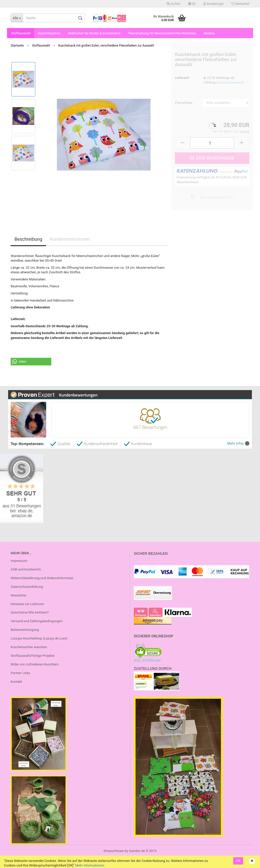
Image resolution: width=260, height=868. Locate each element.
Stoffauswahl (21, 33)
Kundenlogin (213, 4)
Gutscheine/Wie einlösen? (30, 612)
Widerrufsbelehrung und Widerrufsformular (42, 578)
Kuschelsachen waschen (29, 647)
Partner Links (20, 673)
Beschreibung (28, 239)
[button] (31, 362)
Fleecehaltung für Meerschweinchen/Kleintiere (162, 33)
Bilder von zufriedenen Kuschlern (35, 664)
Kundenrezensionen (70, 239)
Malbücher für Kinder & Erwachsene (94, 33)
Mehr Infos (238, 443)
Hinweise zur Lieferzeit (27, 604)
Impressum (19, 561)
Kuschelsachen (49, 33)
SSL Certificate (147, 660)
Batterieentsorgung (25, 630)
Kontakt (16, 682)
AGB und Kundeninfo (26, 569)
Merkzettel (240, 4)
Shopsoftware (114, 851)
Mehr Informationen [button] (90, 865)
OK (238, 861)
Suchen (174, 4)
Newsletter (19, 595)
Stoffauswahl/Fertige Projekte (33, 656)
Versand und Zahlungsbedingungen (37, 621)
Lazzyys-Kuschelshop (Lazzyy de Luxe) (39, 638)
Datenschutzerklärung (27, 587)
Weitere (209, 33)
